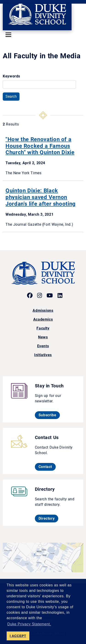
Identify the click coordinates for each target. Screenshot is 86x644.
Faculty (43, 328)
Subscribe (49, 415)
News (43, 337)
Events (43, 346)
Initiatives (43, 355)
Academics (43, 319)
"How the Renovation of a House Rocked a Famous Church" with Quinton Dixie (40, 146)
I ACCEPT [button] (18, 636)
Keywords (11, 76)
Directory (49, 518)
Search (11, 96)
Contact (47, 467)
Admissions (43, 310)
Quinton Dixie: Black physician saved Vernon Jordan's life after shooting (41, 197)
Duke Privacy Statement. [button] (29, 624)
